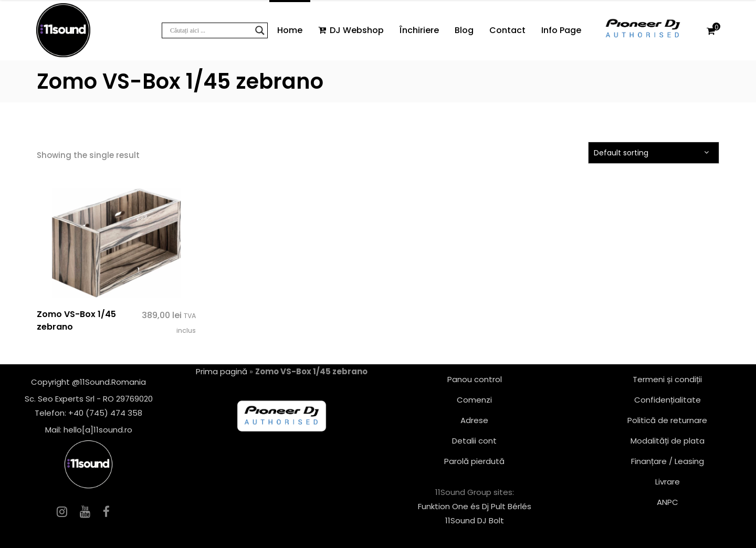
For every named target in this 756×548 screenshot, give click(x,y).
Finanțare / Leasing (668, 461)
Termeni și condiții (667, 379)
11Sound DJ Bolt (475, 520)
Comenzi (474, 400)
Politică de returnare (667, 420)
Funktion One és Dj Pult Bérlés (475, 506)
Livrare (668, 482)
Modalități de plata (668, 441)
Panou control (475, 379)
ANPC (668, 502)
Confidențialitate (668, 400)
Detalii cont (474, 441)
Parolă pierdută (474, 461)
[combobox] (654, 153)
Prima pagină (222, 371)
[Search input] (210, 30)
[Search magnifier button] (260, 30)
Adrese (474, 420)
